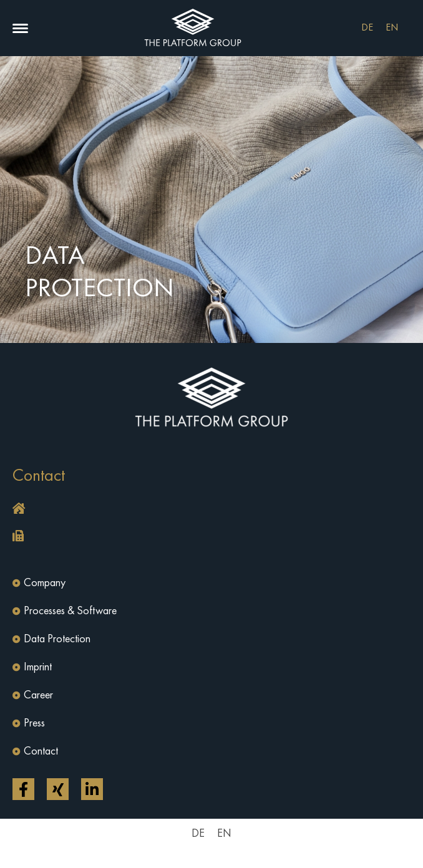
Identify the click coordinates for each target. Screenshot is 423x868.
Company (45, 583)
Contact (41, 751)
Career (38, 695)
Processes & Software (70, 611)
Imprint (38, 667)
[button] (20, 28)
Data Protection (57, 639)
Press (34, 723)
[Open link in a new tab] (23, 789)
